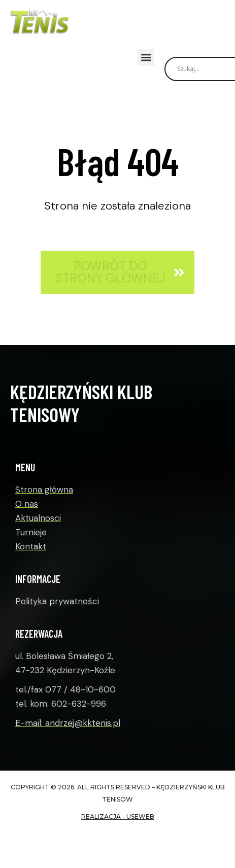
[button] (146, 58)
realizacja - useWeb (118, 817)
